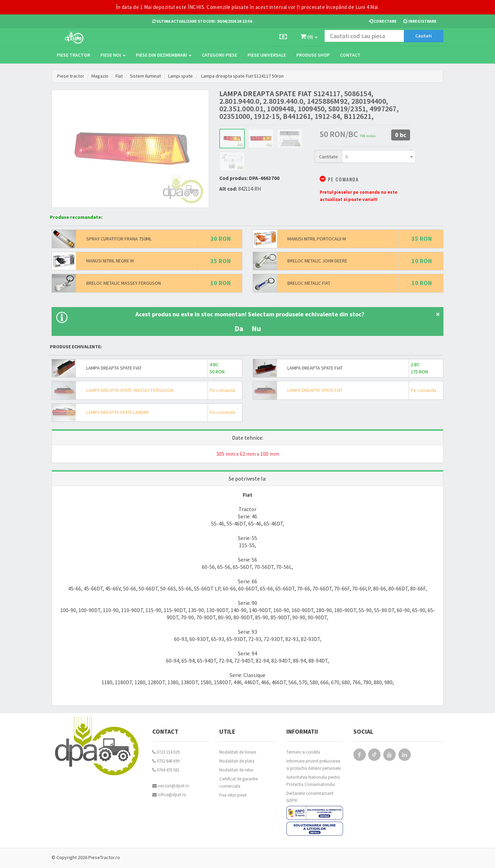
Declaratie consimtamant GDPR (310, 797)
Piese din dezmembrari (164, 55)
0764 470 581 (166, 770)
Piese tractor (73, 55)
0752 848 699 (166, 761)
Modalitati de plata (237, 761)
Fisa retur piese (233, 795)
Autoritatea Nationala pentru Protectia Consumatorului (313, 781)
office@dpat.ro (169, 795)
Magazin (100, 76)
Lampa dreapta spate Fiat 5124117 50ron (244, 76)
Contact (350, 55)
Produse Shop (313, 55)
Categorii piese (219, 55)
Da (239, 328)
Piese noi (113, 55)
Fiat (119, 76)
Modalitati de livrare (238, 752)
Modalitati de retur (236, 770)
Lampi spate (181, 76)
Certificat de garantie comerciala (239, 782)
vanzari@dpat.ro (171, 786)
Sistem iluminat (146, 76)
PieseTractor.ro (104, 857)
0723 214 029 (166, 752)
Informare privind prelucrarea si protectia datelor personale (313, 765)
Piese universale (267, 55)
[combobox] (379, 156)
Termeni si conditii (303, 752)
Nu (256, 328)
